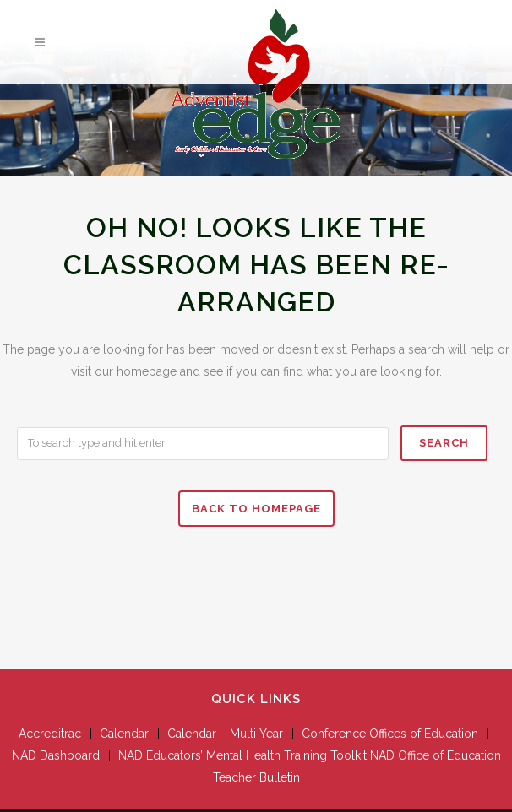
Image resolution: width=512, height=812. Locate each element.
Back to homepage (256, 509)
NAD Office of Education (436, 755)
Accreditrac (50, 734)
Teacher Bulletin (256, 777)
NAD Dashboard (56, 755)
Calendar (124, 734)
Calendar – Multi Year (225, 734)
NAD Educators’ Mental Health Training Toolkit (242, 755)
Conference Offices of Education (390, 734)
